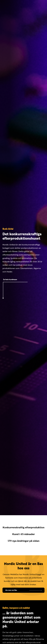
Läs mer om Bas (11, 590)
